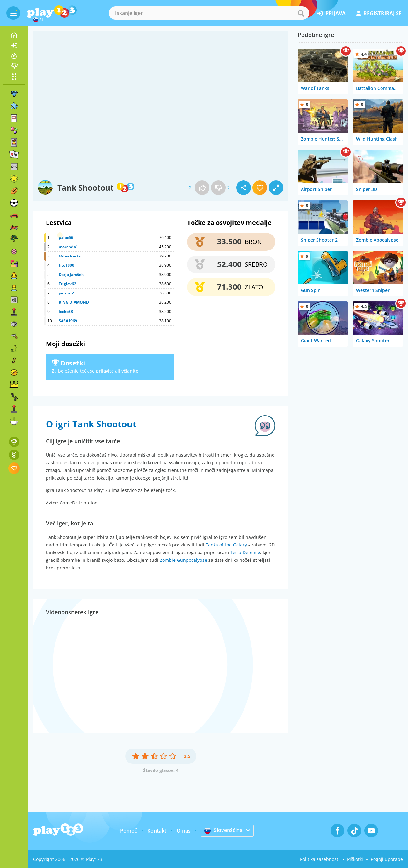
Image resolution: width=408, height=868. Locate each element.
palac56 (66, 238)
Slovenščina (223, 830)
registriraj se (379, 13)
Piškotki (355, 859)
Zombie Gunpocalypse (183, 560)
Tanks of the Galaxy (226, 545)
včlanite (130, 371)
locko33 (66, 311)
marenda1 (68, 247)
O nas (184, 831)
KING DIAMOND (74, 302)
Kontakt (157, 831)
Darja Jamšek (71, 275)
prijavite (105, 371)
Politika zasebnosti (320, 859)
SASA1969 (68, 321)
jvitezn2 (66, 293)
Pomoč (129, 831)
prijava (331, 13)
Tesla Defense (245, 552)
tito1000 (66, 265)
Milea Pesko (70, 256)
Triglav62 (67, 284)
